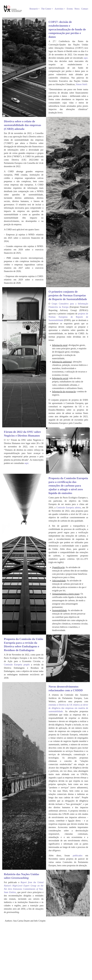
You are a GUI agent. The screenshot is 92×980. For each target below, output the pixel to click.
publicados (78, 855)
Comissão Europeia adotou (69, 507)
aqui (86, 58)
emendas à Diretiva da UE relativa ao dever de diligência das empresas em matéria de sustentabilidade (68, 708)
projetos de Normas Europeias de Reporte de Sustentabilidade (68, 317)
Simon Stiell (81, 84)
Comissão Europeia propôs (17, 665)
